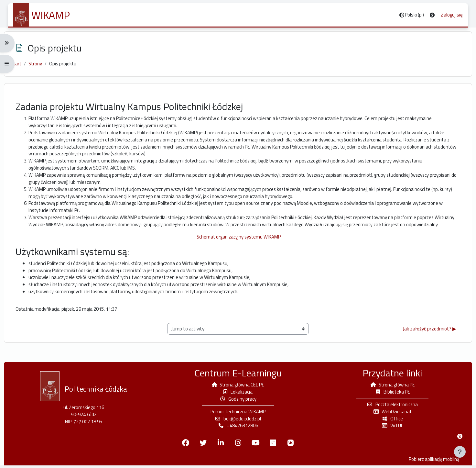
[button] (432, 15)
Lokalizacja (238, 393)
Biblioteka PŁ (389, 393)
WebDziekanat (390, 413)
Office (390, 421)
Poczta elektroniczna (390, 406)
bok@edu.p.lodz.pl (238, 421)
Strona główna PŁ (390, 386)
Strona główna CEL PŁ (238, 386)
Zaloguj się (452, 15)
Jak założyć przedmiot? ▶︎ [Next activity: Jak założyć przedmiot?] (425, 344)
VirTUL (389, 428)
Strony (41, 66)
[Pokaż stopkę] (460, 452)
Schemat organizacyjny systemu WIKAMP (238, 250)
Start (21, 66)
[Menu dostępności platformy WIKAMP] (460, 436)
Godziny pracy (238, 401)
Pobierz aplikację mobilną (429, 462)
